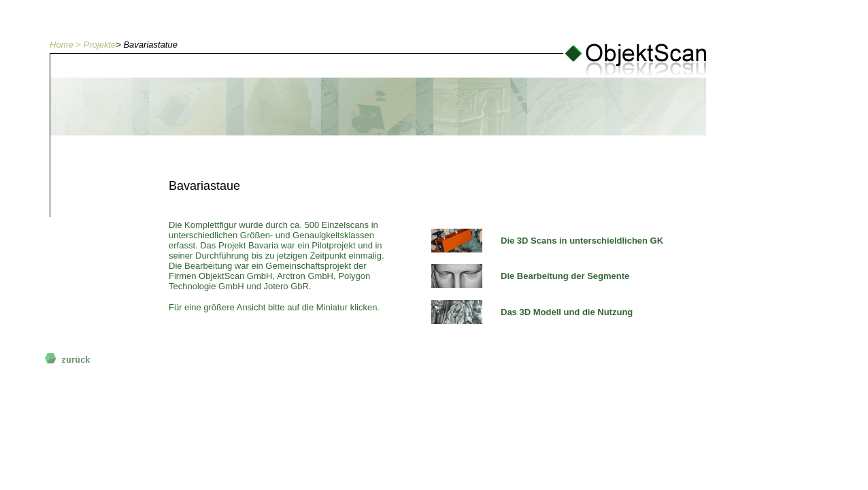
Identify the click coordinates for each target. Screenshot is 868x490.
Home (62, 45)
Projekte (100, 45)
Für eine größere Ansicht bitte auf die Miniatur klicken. (274, 307)
